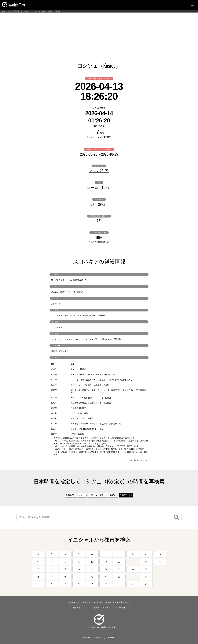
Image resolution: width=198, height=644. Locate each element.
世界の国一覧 (17, 11)
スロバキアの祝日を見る (99, 242)
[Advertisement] (99, 33)
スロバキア (28, 11)
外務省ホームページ (140, 460)
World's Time (6, 11)
